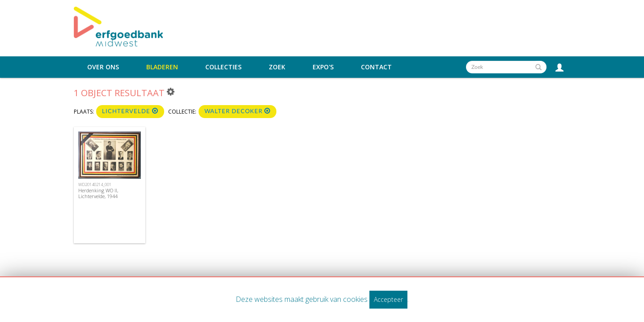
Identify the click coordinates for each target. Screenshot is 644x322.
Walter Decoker (237, 111)
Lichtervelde (130, 111)
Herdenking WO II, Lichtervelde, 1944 (98, 193)
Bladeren (162, 67)
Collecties (223, 67)
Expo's (323, 67)
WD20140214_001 (95, 184)
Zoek (277, 67)
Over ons (103, 67)
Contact (376, 67)
